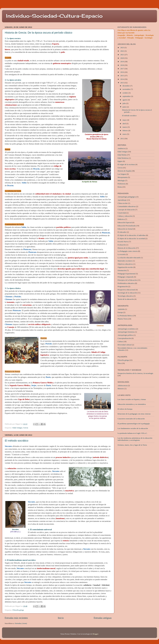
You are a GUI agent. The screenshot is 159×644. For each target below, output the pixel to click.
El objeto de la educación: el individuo (131, 235)
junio (125, 107)
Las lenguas (122, 174)
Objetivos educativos (125, 264)
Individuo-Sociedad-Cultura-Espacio (54, 16)
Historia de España (124, 171)
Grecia (26, 428)
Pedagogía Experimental (126, 274)
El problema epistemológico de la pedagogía (134, 424)
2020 (122, 58)
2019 (122, 62)
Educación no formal (125, 229)
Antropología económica (127, 329)
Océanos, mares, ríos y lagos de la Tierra (132, 445)
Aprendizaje (122, 200)
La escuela (121, 254)
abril (124, 124)
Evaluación (122, 245)
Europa (120, 312)
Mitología (121, 180)
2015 (122, 76)
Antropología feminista (126, 332)
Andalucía (121, 148)
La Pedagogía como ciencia (128, 251)
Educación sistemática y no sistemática (132, 404)
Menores (121, 389)
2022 (122, 51)
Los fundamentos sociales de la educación (133, 428)
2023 (122, 48)
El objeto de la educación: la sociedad (131, 238)
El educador (122, 232)
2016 (122, 72)
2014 (122, 79)
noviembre (127, 89)
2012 (122, 139)
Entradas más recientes (16, 618)
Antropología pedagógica (127, 197)
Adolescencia (122, 385)
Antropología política (125, 335)
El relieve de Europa (125, 409)
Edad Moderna (123, 158)
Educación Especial (125, 222)
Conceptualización (124, 338)
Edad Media (122, 155)
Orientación (122, 270)
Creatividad (122, 213)
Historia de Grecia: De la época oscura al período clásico (39, 33)
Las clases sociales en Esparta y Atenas (132, 399)
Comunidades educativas (127, 206)
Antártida (121, 309)
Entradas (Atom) (21, 623)
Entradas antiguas (103, 618)
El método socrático (17, 441)
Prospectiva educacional (126, 290)
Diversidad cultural (125, 345)
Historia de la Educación (126, 248)
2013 (122, 83)
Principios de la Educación (127, 280)
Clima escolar (123, 203)
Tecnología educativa (125, 296)
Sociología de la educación (127, 293)
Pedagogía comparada (126, 277)
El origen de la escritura (126, 164)
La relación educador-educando (129, 258)
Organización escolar (125, 267)
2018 (122, 65)
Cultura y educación (125, 216)
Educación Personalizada (127, 226)
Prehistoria (122, 184)
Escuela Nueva (123, 242)
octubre (125, 93)
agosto (125, 100)
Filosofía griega (18, 610)
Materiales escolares (125, 261)
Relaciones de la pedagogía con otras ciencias (134, 414)
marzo (125, 127)
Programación (123, 286)
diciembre (126, 86)
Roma (120, 187)
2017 (122, 69)
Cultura (120, 342)
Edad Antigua (17, 428)
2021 (122, 55)
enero (125, 134)
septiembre (127, 96)
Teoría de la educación (126, 299)
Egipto (120, 161)
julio (124, 103)
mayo (125, 120)
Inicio (61, 618)
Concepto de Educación (126, 210)
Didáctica (121, 219)
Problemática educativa (126, 283)
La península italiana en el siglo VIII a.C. (132, 433)
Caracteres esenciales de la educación (131, 419)
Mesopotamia (123, 177)
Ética (119, 363)
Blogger (95, 634)
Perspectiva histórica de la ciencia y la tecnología (135, 373)
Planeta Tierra (123, 319)
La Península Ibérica (125, 316)
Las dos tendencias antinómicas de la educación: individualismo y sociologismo (135, 439)
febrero (125, 130)
